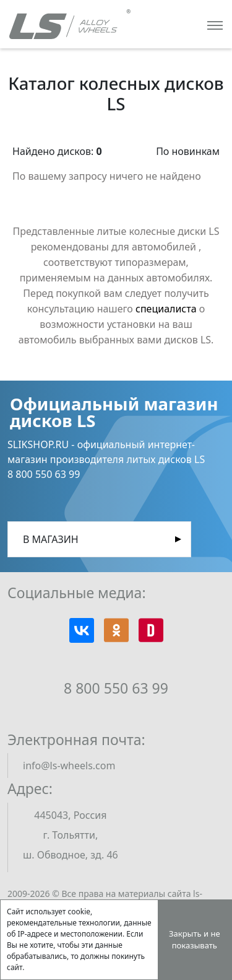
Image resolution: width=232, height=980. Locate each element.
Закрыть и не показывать (195, 940)
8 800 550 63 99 (116, 688)
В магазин (51, 539)
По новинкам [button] (188, 151)
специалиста (166, 309)
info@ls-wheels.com (69, 766)
